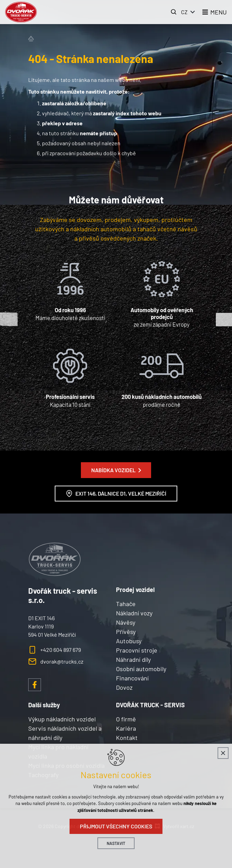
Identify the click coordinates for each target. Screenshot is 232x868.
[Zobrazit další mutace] (193, 12)
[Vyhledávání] (174, 12)
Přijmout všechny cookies (116, 826)
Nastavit (116, 843)
